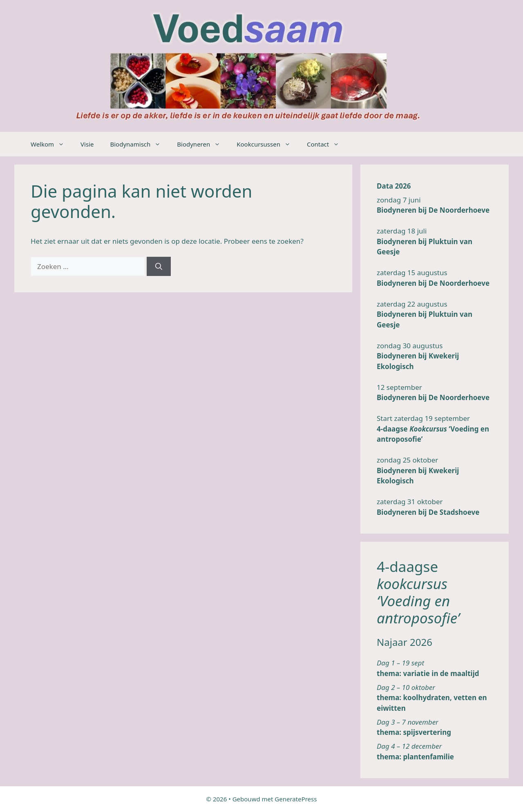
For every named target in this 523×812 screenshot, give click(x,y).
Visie (87, 144)
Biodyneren (203, 144)
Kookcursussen (268, 144)
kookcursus (412, 584)
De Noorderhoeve (459, 210)
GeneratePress (296, 799)
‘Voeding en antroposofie (417, 609)
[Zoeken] (159, 267)
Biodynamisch (139, 144)
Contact (327, 144)
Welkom (51, 144)
